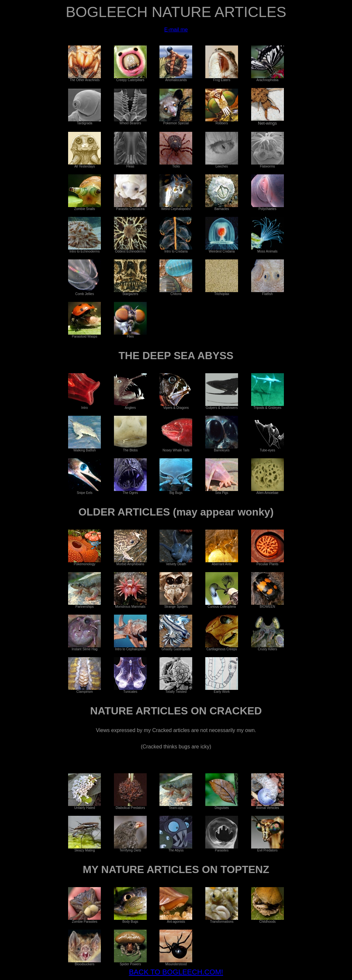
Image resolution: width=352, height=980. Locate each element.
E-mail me (176, 30)
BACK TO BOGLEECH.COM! (176, 972)
